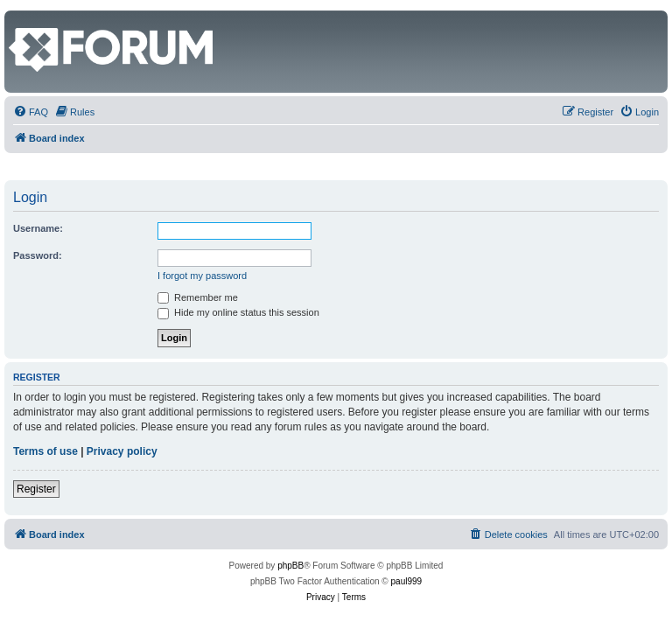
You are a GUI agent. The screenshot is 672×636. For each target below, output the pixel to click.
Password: (38, 255)
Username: (38, 228)
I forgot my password (202, 276)
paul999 (407, 581)
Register (36, 489)
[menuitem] (31, 112)
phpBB (290, 566)
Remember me (198, 297)
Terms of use (45, 451)
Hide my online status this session (238, 312)
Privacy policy (122, 451)
